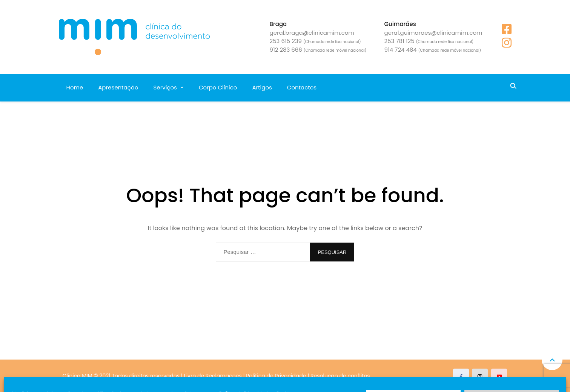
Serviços (165, 87)
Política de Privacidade (276, 376)
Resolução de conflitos (340, 376)
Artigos (262, 87)
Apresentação (118, 87)
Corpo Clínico (218, 87)
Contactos (302, 87)
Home (75, 87)
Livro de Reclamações (213, 376)
